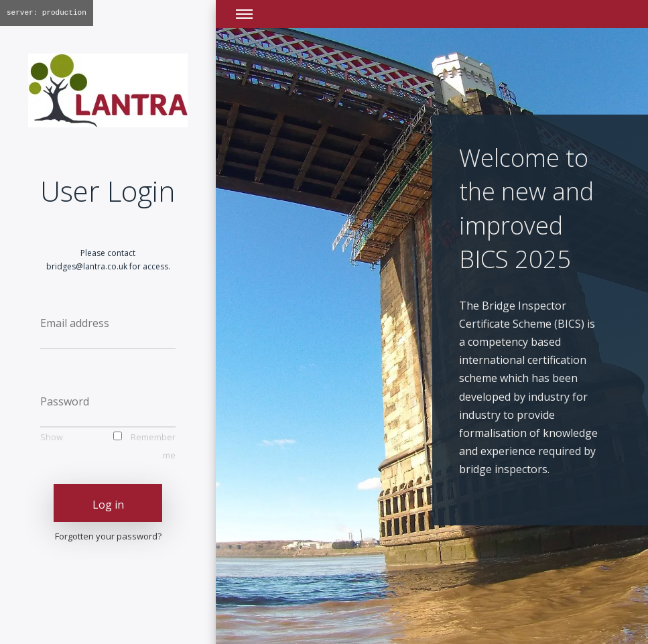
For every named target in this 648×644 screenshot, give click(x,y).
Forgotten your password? (108, 536)
